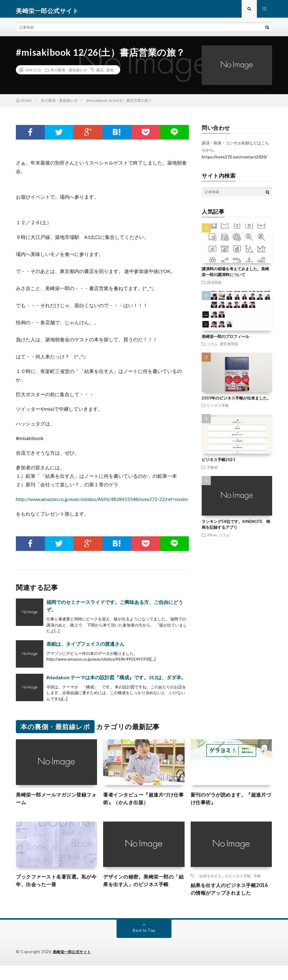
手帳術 (212, 470)
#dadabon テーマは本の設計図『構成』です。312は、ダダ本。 (116, 681)
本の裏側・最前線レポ (69, 73)
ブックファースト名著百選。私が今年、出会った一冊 (55, 886)
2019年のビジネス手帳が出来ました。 (236, 402)
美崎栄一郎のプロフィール (225, 340)
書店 (100, 73)
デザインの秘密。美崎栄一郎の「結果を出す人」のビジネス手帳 (143, 890)
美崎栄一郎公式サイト (73, 966)
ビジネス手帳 (218, 409)
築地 (110, 73)
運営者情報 (229, 347)
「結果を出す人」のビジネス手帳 (223, 881)
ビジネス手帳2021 (218, 463)
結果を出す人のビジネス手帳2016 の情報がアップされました (231, 899)
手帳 (257, 881)
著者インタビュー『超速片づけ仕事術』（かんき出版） (143, 803)
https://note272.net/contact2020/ (234, 160)
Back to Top (144, 945)
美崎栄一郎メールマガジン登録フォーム (55, 803)
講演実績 (214, 286)
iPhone (212, 538)
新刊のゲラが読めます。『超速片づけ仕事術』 (230, 803)
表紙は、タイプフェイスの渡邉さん (85, 647)
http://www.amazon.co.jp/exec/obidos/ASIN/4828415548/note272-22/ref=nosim (102, 503)
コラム (212, 347)
